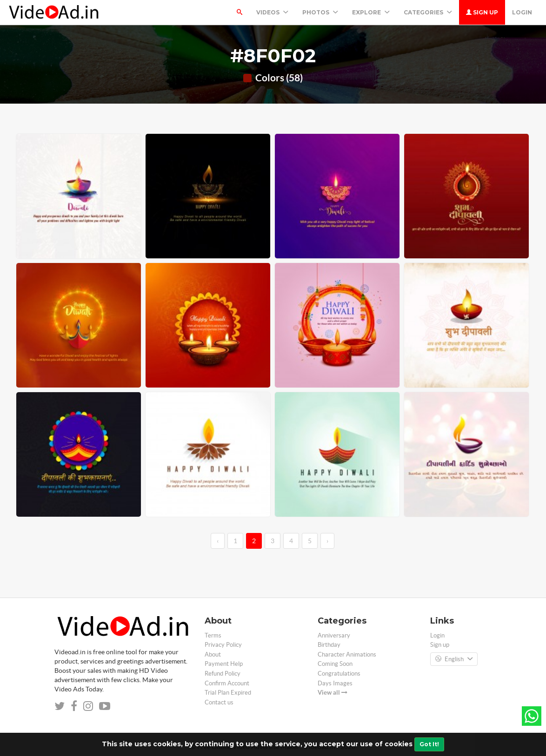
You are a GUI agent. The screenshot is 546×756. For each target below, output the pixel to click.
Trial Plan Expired (228, 693)
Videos (272, 12)
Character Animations (347, 654)
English (454, 659)
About (213, 654)
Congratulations (339, 674)
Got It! (429, 744)
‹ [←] (218, 541)
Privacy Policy (223, 645)
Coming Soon (335, 664)
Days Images (335, 683)
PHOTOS (320, 12)
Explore (371, 12)
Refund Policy (223, 674)
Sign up (482, 12)
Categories (428, 12)
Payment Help (224, 664)
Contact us (219, 702)
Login (522, 12)
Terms (213, 635)
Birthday (329, 645)
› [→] (327, 541)
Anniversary (334, 635)
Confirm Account (227, 683)
